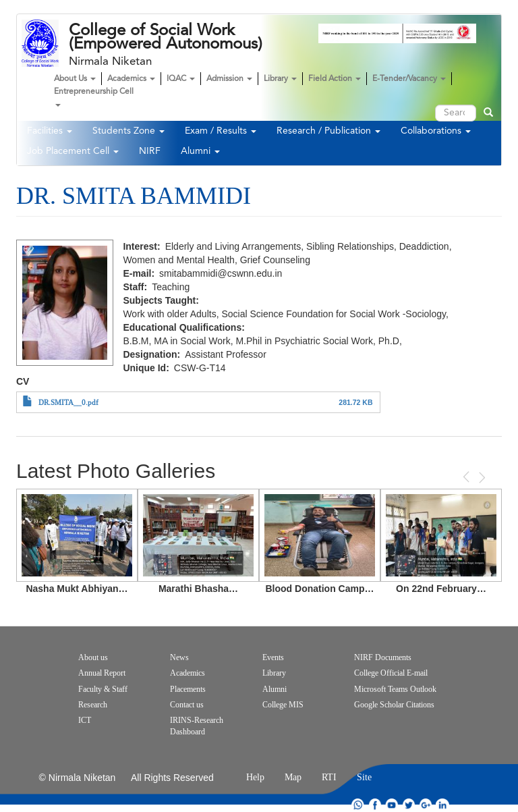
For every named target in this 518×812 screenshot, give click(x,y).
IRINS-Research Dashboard (197, 726)
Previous (467, 477)
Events (273, 657)
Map (293, 777)
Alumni (200, 151)
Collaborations (436, 131)
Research (93, 705)
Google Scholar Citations (394, 705)
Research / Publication (328, 131)
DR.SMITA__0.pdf (68, 403)
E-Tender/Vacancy (409, 79)
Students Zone (128, 131)
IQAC (181, 79)
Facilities (50, 131)
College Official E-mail (391, 673)
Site (364, 777)
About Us (75, 79)
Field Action (335, 79)
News (179, 657)
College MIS (283, 705)
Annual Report (102, 673)
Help (255, 777)
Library (280, 79)
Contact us (187, 705)
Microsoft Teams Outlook (395, 689)
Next (481, 478)
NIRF (150, 151)
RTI (329, 777)
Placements (188, 689)
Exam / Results (221, 131)
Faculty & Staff (103, 689)
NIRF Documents (383, 657)
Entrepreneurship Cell (94, 97)
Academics (131, 79)
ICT (85, 720)
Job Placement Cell (73, 151)
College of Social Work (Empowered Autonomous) (166, 37)
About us (93, 657)
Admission (229, 79)
